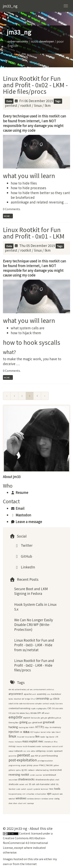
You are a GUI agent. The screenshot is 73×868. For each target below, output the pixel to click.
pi (40, 756)
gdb (42, 718)
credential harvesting (19, 708)
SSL (57, 784)
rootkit (26, 105)
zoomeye (30, 803)
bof (23, 699)
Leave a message (26, 522)
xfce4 (10, 803)
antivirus (50, 689)
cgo (51, 699)
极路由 (26, 732)
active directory (21, 689)
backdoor (56, 694)
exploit (27, 718)
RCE (26, 770)
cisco (56, 698)
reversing (14, 775)
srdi (26, 784)
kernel (43, 732)
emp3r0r (15, 717)
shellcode (13, 784)
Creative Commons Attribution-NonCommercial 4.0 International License (26, 843)
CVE (49, 708)
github (58, 718)
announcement (40, 689)
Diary (28, 713)
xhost (20, 803)
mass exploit (30, 741)
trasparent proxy (15, 794)
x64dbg (57, 799)
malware (18, 742)
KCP (32, 732)
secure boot (13, 780)
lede (53, 732)
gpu (30, 723)
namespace (46, 746)
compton (38, 704)
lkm (48, 105)
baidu (11, 699)
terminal (44, 789)
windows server (47, 799)
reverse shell (56, 770)
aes (31, 689)
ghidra (51, 718)
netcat (11, 751)
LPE (57, 737)
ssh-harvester (43, 784)
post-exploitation (23, 760)
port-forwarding (50, 756)
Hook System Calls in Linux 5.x (35, 607)
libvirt (58, 732)
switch (23, 789)
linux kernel (30, 737)
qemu (18, 770)
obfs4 (33, 751)
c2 (34, 699)
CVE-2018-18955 (57, 708)
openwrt (58, 751)
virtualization (41, 794)
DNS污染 (33, 713)
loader (43, 737)
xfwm (15, 803)
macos (11, 742)
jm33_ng (10, 6)
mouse (19, 746)
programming (14, 765)
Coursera (59, 704)
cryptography (41, 708)
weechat (12, 799)
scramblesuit (49, 775)
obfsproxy (41, 751)
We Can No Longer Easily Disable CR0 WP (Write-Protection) (34, 625)
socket (22, 784)
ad (28, 689)
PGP (36, 756)
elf (43, 713)
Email (18, 508)
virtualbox (30, 794)
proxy (30, 765)
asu (49, 694)
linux (38, 105)
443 (13, 689)
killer (49, 732)
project (23, 765)
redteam (31, 770)
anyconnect (16, 694)
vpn (49, 794)
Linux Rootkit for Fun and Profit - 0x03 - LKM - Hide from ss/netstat (34, 645)
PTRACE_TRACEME (46, 765)
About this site (41, 828)
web (61, 794)
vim (24, 794)
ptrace (36, 765)
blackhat (18, 699)
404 (10, 689)
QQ (23, 770)
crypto (33, 708)
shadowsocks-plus (45, 779)
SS (30, 784)
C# (32, 699)
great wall (37, 722)
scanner (39, 775)
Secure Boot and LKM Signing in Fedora (31, 591)
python (56, 765)
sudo (18, 789)
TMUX (51, 789)
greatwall (49, 722)
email (47, 713)
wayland (55, 794)
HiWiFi (32, 727)
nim (28, 751)
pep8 (33, 756)
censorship (42, 698)
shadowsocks (26, 779)
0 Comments (11, 209)
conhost (46, 704)
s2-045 (32, 775)
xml (25, 803)
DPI (39, 713)
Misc (56, 742)
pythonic (12, 770)
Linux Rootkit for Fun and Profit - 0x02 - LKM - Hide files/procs (35, 85)
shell (57, 780)
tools (57, 789)
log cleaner (50, 737)
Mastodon (21, 515)
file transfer (35, 718)
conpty (52, 704)
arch (34, 694)
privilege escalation (45, 761)
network (18, 751)
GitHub (23, 556)
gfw (46, 718)
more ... (8, 216)
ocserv (50, 751)
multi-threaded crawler (32, 746)
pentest (11, 105)
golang (24, 722)
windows (21, 798)
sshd (53, 784)
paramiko (12, 756)
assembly (42, 694)
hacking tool (24, 727)
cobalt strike (13, 704)
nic (25, 751)
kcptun (37, 732)
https (47, 727)
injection (14, 732)
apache (28, 694)
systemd (37, 789)
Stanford (12, 789)
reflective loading (42, 770)
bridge (27, 699)
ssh (34, 784)
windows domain (34, 799)
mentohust (49, 742)
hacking (13, 727)
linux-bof (21, 737)
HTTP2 (40, 727)
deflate (22, 713)
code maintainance (27, 704)
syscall (30, 789)
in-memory (55, 727)
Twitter (23, 545)
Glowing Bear (14, 723)
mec (41, 741)
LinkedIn (25, 567)
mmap (12, 746)
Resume (19, 492)
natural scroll (57, 746)
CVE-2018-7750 (14, 713)
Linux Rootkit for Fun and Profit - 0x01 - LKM (34, 233)
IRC (21, 732)
